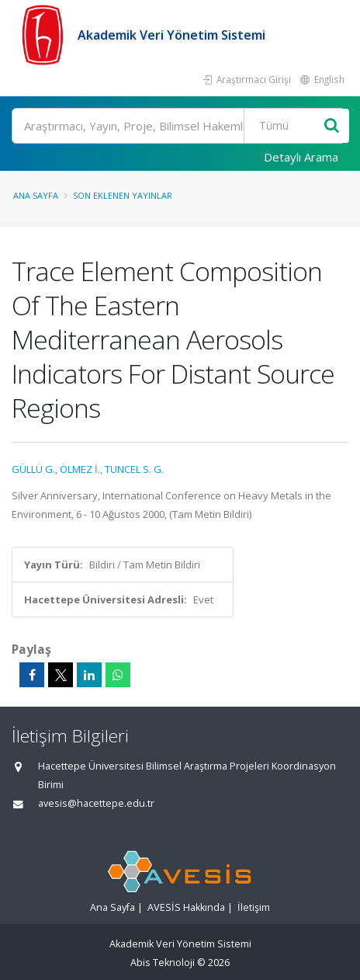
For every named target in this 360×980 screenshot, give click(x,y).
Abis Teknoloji (163, 963)
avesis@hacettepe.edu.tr (96, 803)
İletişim (254, 907)
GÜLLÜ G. (33, 469)
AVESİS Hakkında (186, 907)
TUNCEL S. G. (134, 469)
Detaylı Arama (301, 157)
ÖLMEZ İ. (80, 469)
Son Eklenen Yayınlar (123, 195)
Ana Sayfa (36, 195)
